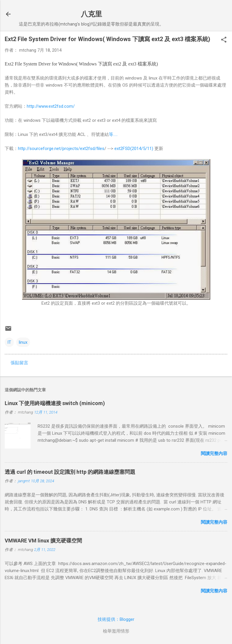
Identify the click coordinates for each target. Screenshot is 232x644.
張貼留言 (19, 363)
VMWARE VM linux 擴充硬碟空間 (43, 541)
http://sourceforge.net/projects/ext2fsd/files (61, 149)
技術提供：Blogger (116, 619)
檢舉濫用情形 (116, 631)
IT (9, 342)
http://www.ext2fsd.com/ (51, 106)
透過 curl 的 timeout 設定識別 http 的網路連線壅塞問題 (70, 472)
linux (23, 342)
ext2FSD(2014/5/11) (134, 149)
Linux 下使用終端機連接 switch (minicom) (55, 403)
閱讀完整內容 (214, 454)
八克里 (91, 14)
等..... (113, 134)
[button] (224, 40)
